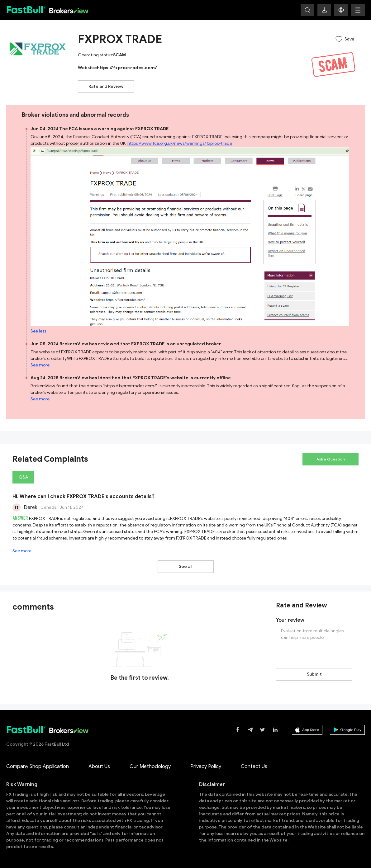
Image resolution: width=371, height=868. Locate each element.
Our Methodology (150, 767)
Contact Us (254, 767)
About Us (99, 767)
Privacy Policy (206, 767)
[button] (341, 10)
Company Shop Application (38, 767)
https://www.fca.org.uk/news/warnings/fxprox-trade (180, 143)
